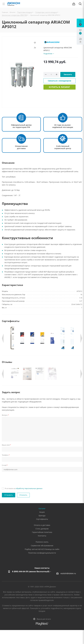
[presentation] (21, 493)
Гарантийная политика (42, 546)
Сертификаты (42, 533)
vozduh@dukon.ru (68, 587)
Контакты (42, 550)
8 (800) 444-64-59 (31, 585)
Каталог (42, 522)
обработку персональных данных (29, 502)
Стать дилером (42, 543)
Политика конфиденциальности (42, 567)
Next (81, 338)
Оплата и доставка (42, 539)
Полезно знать (42, 556)
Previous (3, 338)
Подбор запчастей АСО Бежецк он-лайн (42, 563)
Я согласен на (24, 502)
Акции (42, 526)
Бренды (42, 530)
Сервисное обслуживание (42, 560)
